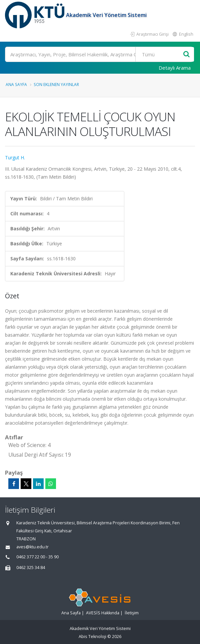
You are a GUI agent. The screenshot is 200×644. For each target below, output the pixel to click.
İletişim (132, 613)
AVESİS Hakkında (103, 613)
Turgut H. (15, 157)
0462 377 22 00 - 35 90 (37, 557)
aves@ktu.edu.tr (32, 547)
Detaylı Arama (175, 68)
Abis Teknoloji (92, 636)
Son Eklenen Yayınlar (56, 84)
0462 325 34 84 (31, 567)
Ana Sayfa (16, 84)
